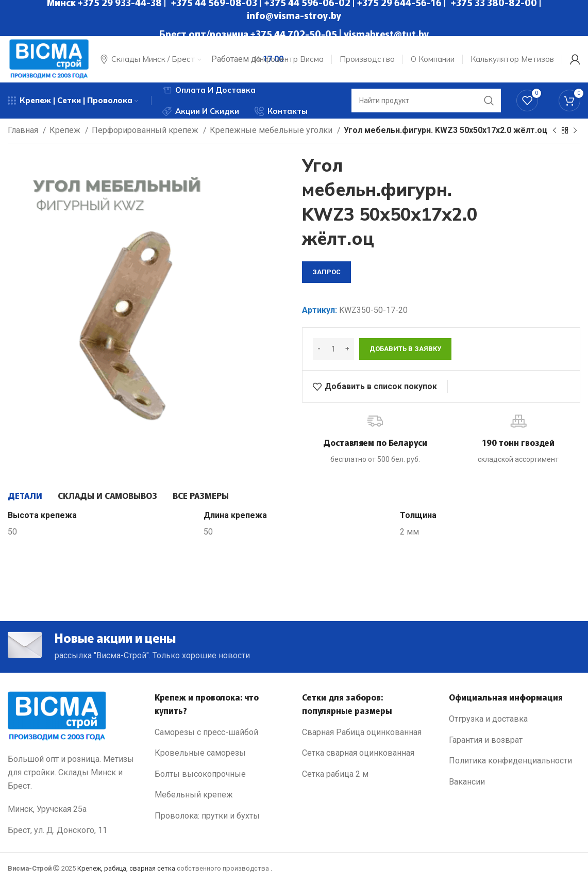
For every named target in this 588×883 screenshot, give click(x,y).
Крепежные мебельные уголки (272, 130)
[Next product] (575, 131)
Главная (24, 130)
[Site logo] (49, 59)
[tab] (25, 495)
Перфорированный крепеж (146, 130)
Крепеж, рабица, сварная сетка (126, 868)
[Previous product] (555, 131)
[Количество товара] (333, 349)
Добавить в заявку (405, 349)
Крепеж (66, 130)
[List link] (220, 732)
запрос (326, 272)
